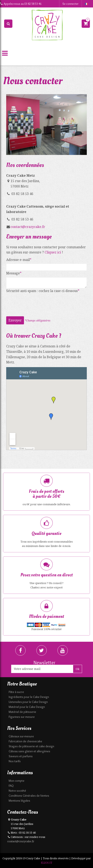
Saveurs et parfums (21, 756)
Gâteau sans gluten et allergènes (29, 751)
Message (13, 273)
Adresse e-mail (18, 260)
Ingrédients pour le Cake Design (29, 697)
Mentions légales (19, 801)
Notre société (17, 791)
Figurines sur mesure (22, 717)
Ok (77, 669)
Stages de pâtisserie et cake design (31, 746)
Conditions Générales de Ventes (29, 796)
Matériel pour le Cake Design (27, 707)
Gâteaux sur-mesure (21, 736)
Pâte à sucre (16, 692)
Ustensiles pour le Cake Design (28, 702)
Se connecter (70, 4)
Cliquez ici (53, 252)
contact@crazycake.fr (28, 227)
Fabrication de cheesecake (25, 741)
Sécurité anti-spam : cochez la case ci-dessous (42, 291)
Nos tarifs (15, 761)
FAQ (11, 786)
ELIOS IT (47, 863)
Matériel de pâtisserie (22, 712)
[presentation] (38, 303)
